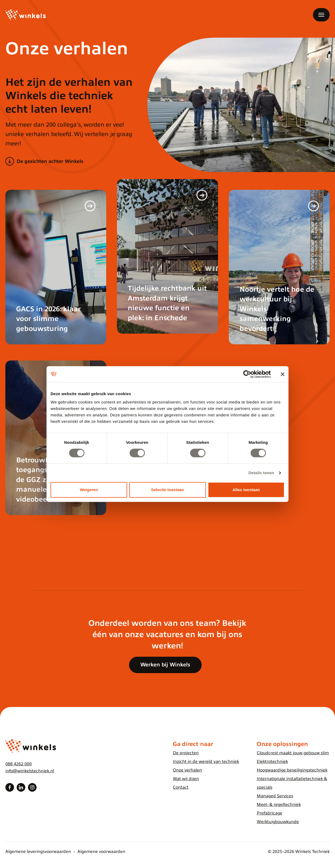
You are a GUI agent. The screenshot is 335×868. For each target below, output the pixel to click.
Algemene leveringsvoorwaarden (38, 852)
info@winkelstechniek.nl (30, 771)
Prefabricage (270, 813)
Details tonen (261, 473)
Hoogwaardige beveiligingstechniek (292, 770)
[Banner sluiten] (283, 374)
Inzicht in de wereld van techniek (206, 762)
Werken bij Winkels (165, 665)
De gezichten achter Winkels (50, 161)
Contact (181, 787)
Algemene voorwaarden (101, 852)
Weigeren (89, 490)
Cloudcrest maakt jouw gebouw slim (293, 753)
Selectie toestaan (168, 490)
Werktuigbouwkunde (278, 822)
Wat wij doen (186, 779)
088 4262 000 (19, 764)
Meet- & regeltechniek (279, 805)
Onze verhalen (187, 770)
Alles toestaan (246, 490)
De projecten (186, 753)
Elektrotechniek (272, 762)
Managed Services (275, 796)
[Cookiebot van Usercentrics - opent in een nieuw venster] (247, 374)
